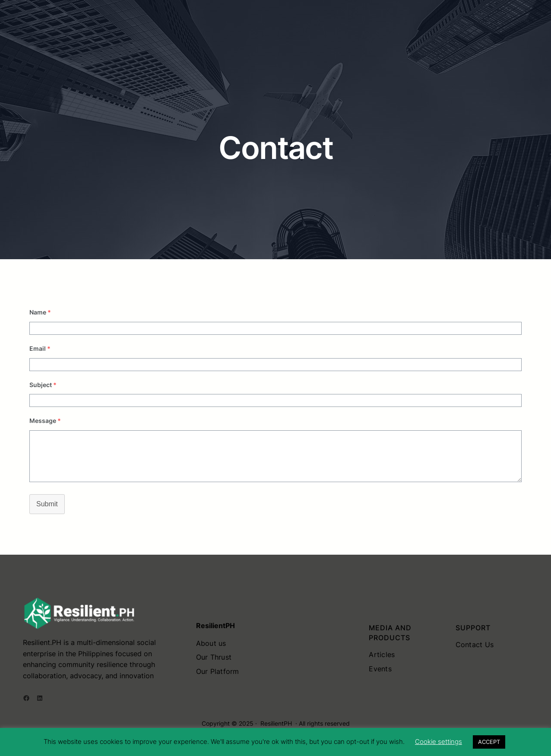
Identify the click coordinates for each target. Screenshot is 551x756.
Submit (47, 504)
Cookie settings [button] (439, 742)
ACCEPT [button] (489, 742)
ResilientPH (276, 723)
